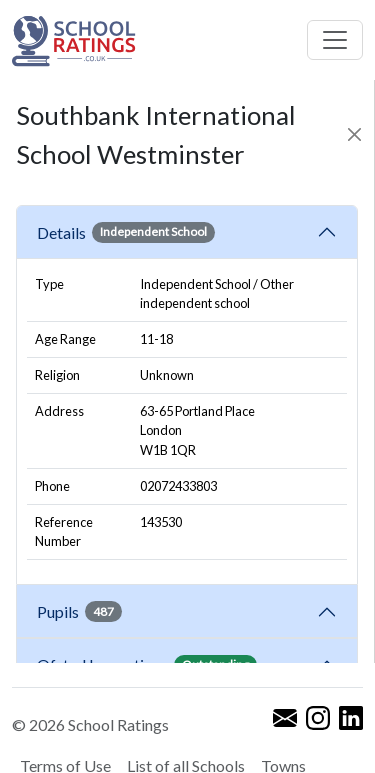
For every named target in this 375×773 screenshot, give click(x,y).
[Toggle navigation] (335, 40)
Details (126, 232)
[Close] (354, 134)
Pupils (79, 611)
